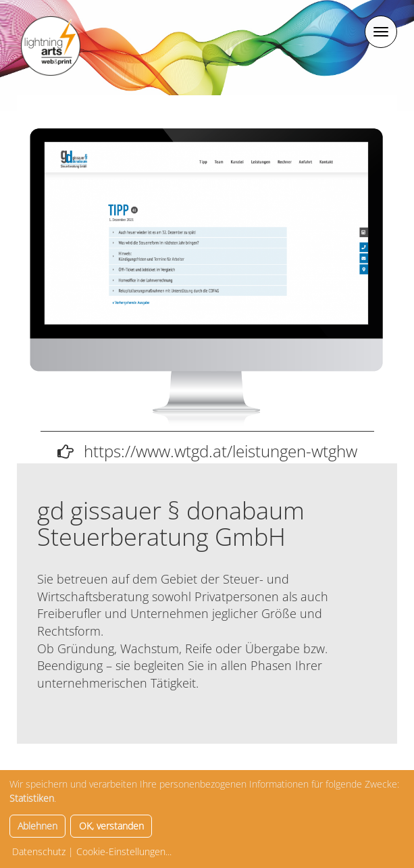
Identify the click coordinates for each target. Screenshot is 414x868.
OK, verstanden (111, 826)
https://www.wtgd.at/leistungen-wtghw (221, 451)
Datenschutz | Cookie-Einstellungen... (92, 851)
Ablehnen (37, 826)
